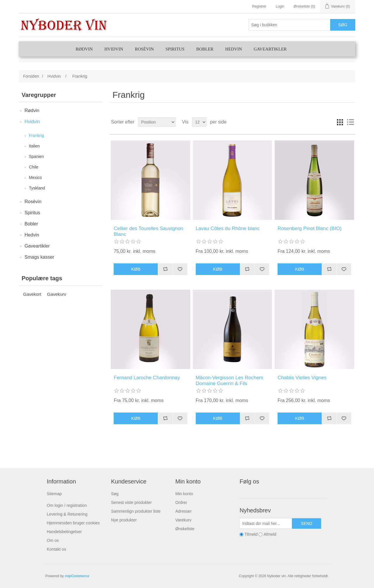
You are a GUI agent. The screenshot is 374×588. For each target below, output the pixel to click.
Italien (34, 146)
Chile (34, 167)
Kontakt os (56, 549)
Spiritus (175, 49)
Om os (53, 540)
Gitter (340, 122)
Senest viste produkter (131, 502)
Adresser (183, 511)
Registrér (259, 6)
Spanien (36, 156)
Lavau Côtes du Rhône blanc (228, 228)
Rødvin (84, 49)
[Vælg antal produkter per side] (199, 122)
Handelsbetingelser (64, 532)
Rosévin (144, 49)
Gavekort (32, 294)
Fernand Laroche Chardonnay (147, 378)
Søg (115, 494)
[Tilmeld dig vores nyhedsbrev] (266, 523)
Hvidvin (114, 49)
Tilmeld (251, 534)
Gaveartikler (270, 49)
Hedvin (234, 49)
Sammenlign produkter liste (136, 511)
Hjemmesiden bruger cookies (73, 523)
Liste (350, 122)
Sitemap (54, 494)
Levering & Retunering (67, 514)
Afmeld (270, 534)
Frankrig (36, 135)
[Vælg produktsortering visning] (157, 122)
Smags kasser (39, 257)
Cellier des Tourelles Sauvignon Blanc (148, 231)
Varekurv (183, 520)
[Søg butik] (290, 25)
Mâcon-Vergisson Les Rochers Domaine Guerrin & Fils (230, 381)
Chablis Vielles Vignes (302, 378)
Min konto (184, 494)
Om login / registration (67, 505)
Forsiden (31, 76)
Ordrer (181, 502)
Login (280, 6)
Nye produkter (124, 520)
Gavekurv (57, 294)
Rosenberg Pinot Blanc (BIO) (310, 228)
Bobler (205, 49)
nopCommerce (77, 576)
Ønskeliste (185, 529)
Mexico (35, 178)
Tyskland (37, 188)
